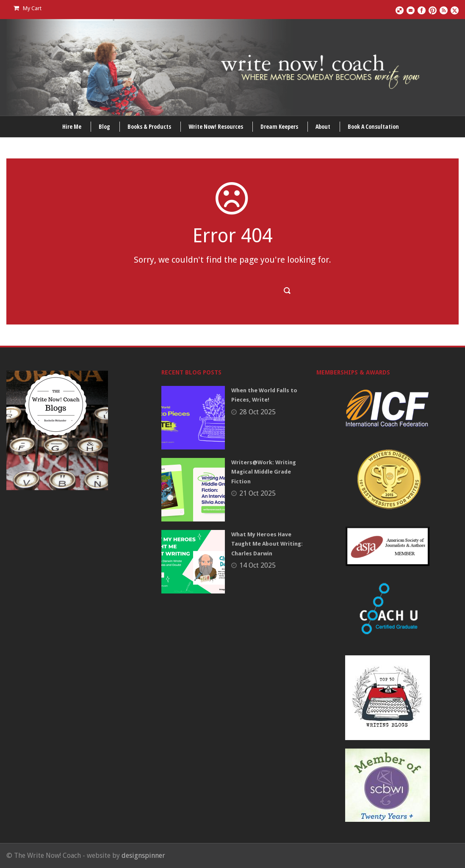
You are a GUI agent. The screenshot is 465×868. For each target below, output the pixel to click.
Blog (104, 126)
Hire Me (72, 126)
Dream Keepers (279, 126)
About (323, 126)
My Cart (28, 8)
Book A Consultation (373, 126)
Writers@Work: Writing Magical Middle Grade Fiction (264, 472)
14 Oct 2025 (257, 565)
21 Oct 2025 (257, 493)
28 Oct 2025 (257, 412)
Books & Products (149, 126)
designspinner (143, 856)
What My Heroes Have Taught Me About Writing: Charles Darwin (267, 544)
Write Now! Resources (216, 126)
